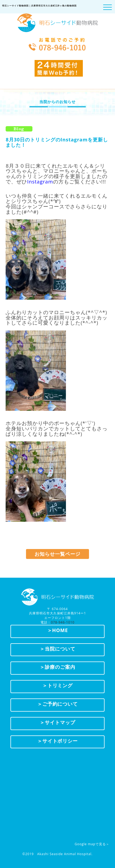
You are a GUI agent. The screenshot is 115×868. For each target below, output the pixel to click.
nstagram (41, 181)
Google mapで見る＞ (92, 844)
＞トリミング (58, 685)
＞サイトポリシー (58, 741)
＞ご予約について (58, 704)
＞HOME (58, 630)
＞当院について (58, 649)
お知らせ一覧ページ (58, 554)
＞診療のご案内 (58, 667)
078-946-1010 (63, 622)
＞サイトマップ (58, 722)
